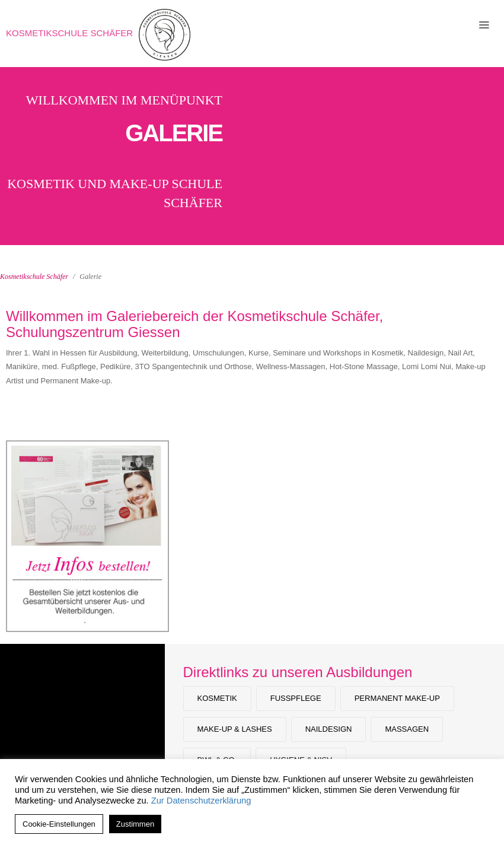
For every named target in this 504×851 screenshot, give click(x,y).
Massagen (407, 729)
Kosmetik (217, 698)
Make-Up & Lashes (235, 729)
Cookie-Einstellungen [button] (59, 824)
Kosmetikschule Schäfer (69, 33)
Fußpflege (296, 698)
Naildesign (329, 729)
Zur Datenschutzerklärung (201, 801)
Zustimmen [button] (135, 824)
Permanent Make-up (397, 698)
